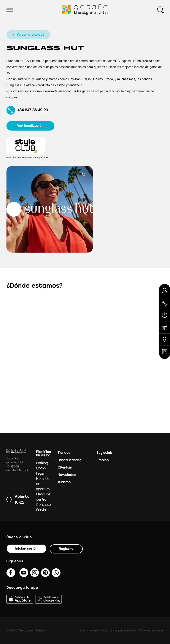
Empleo (102, 460)
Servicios (43, 510)
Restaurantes (69, 460)
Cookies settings (151, 631)
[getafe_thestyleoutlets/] (35, 575)
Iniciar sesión (26, 549)
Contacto (43, 505)
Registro (66, 549)
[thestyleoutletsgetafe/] (11, 575)
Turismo (64, 482)
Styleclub (104, 453)
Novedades (67, 475)
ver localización (30, 126)
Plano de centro (43, 497)
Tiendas (64, 453)
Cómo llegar (41, 471)
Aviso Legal (88, 631)
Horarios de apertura (43, 484)
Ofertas (64, 468)
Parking (42, 463)
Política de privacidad (118, 631)
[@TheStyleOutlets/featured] (24, 575)
